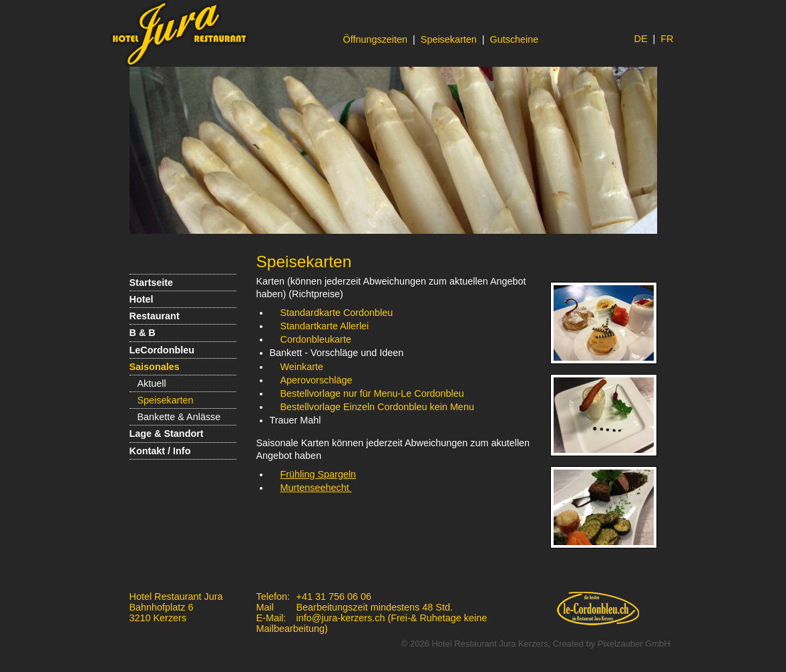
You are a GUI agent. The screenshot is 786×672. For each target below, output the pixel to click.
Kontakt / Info (160, 451)
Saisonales (155, 367)
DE (641, 39)
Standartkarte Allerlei (326, 326)
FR (667, 39)
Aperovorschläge (317, 380)
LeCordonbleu (162, 350)
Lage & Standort (167, 434)
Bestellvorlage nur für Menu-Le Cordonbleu (372, 393)
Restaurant (155, 316)
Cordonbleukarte (316, 339)
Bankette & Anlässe (179, 417)
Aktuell (152, 383)
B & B (143, 333)
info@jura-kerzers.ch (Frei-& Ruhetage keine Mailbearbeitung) (372, 623)
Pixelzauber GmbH (634, 644)
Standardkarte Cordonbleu (337, 313)
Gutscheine (515, 39)
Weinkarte (302, 367)
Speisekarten (449, 39)
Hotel (142, 299)
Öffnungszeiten (376, 39)
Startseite (152, 283)
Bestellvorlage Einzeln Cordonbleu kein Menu (377, 407)
